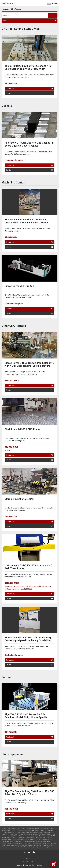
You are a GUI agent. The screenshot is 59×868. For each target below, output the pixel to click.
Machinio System (22, 865)
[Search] (25, 15)
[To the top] (30, 857)
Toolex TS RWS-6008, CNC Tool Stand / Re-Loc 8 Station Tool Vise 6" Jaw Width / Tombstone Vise (28, 69)
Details (29, 93)
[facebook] (25, 852)
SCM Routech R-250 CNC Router (23, 429)
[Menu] (49, 3)
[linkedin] (34, 852)
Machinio (40, 865)
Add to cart (29, 89)
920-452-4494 (32, 862)
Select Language (8, 3)
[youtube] (29, 852)
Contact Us (29, 165)
